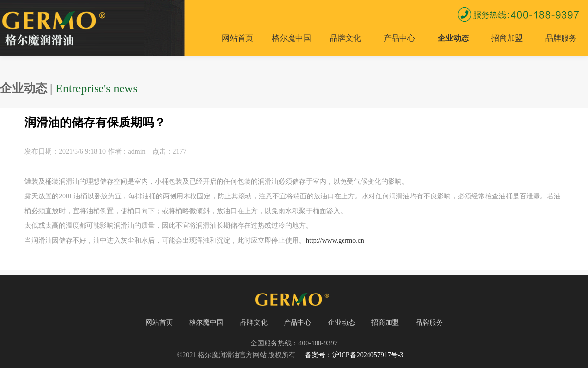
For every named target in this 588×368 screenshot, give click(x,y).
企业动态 (453, 38)
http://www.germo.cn (335, 240)
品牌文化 (345, 38)
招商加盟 (507, 38)
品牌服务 (561, 38)
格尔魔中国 (292, 38)
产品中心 (399, 38)
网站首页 (238, 38)
